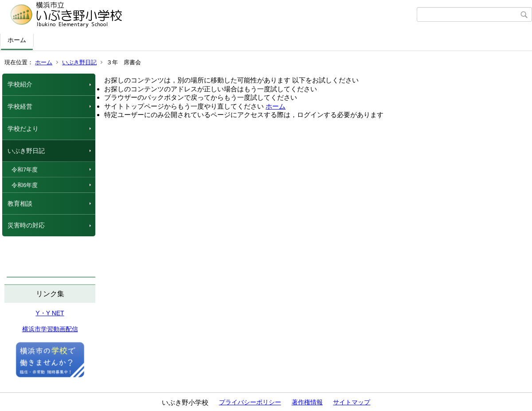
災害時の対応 (26, 225)
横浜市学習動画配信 (50, 329)
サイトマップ (352, 402)
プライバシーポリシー (250, 402)
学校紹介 (20, 84)
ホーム (17, 40)
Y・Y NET (50, 313)
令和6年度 (25, 185)
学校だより (23, 129)
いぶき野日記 (79, 62)
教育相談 (20, 204)
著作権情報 (307, 402)
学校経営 (20, 106)
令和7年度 (25, 170)
